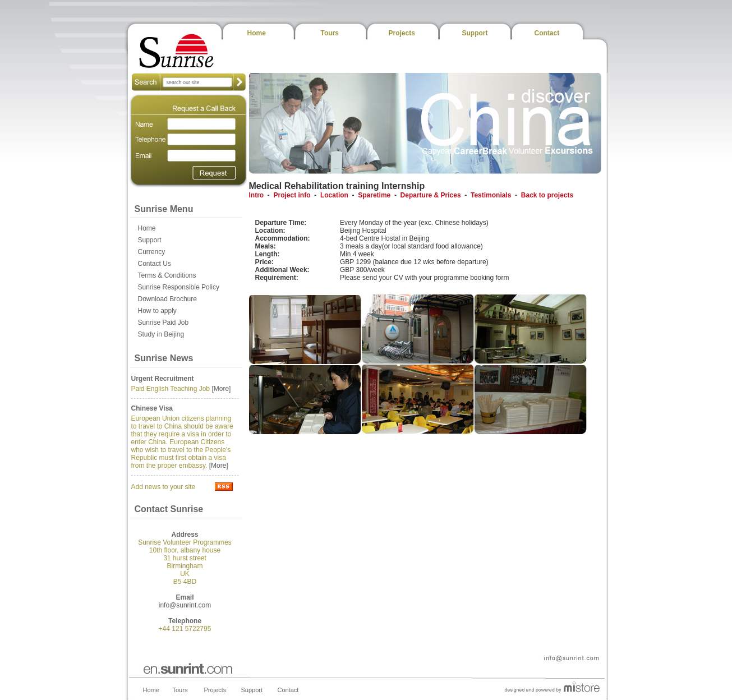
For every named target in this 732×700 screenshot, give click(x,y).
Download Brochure (167, 299)
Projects (402, 33)
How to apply (157, 311)
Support (475, 33)
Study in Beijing (161, 334)
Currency (152, 252)
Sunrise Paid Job (164, 323)
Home (257, 33)
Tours (330, 33)
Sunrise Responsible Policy (179, 287)
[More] (221, 389)
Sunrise (177, 51)
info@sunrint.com (185, 605)
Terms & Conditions (167, 275)
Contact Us (155, 264)
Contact (547, 33)
